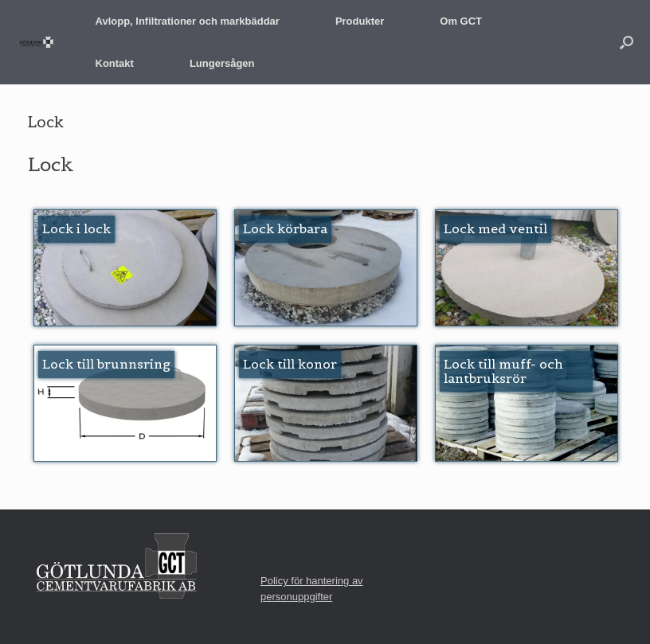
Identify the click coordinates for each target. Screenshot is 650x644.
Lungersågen (222, 63)
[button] (627, 42)
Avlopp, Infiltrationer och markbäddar (188, 21)
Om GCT (461, 21)
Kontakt (115, 63)
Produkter (360, 21)
